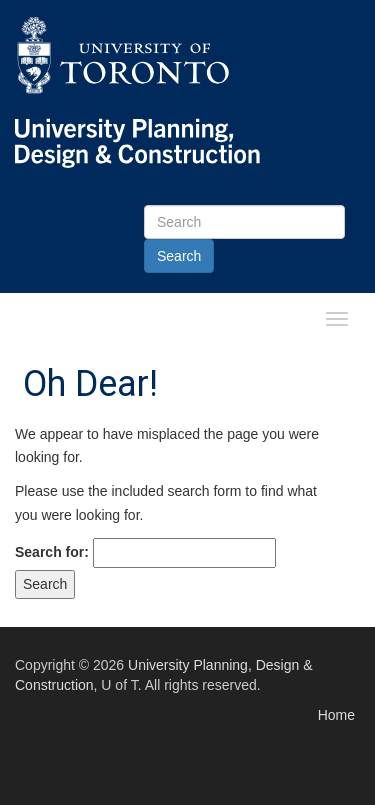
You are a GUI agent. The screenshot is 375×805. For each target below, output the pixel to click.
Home (336, 715)
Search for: (52, 552)
